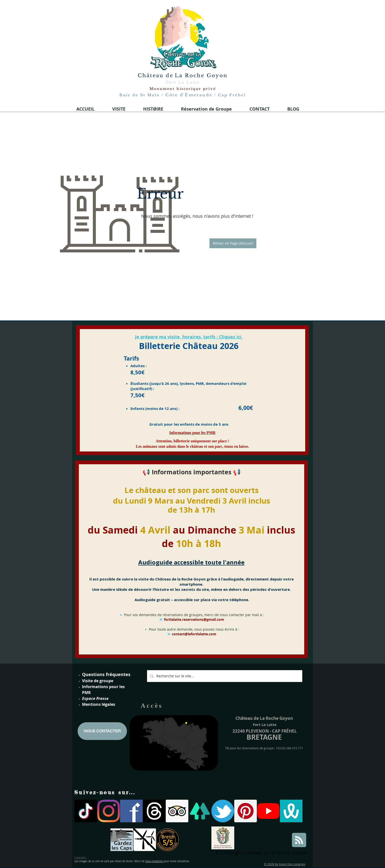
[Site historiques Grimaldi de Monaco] (223, 838)
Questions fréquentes (106, 674)
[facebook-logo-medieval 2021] (131, 811)
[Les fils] (154, 811)
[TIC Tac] (86, 811)
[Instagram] (109, 811)
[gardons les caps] (122, 840)
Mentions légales (99, 704)
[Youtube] (268, 811)
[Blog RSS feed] (299, 840)
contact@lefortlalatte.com (194, 634)
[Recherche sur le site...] (224, 676)
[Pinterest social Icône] (246, 811)
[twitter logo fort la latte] (223, 811)
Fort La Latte (183, 82)
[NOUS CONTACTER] (102, 731)
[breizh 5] (167, 840)
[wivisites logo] (291, 811)
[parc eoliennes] (145, 840)
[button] (233, 243)
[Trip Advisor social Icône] (177, 811)
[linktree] (200, 811)
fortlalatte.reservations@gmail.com (194, 619)
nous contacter (155, 861)
